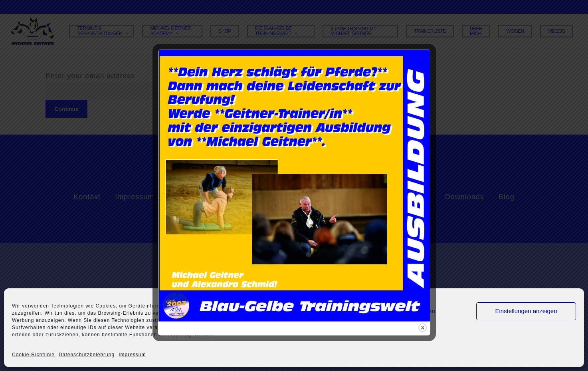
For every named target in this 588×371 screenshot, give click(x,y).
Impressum (132, 355)
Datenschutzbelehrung (87, 355)
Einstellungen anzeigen (526, 311)
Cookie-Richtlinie (33, 355)
